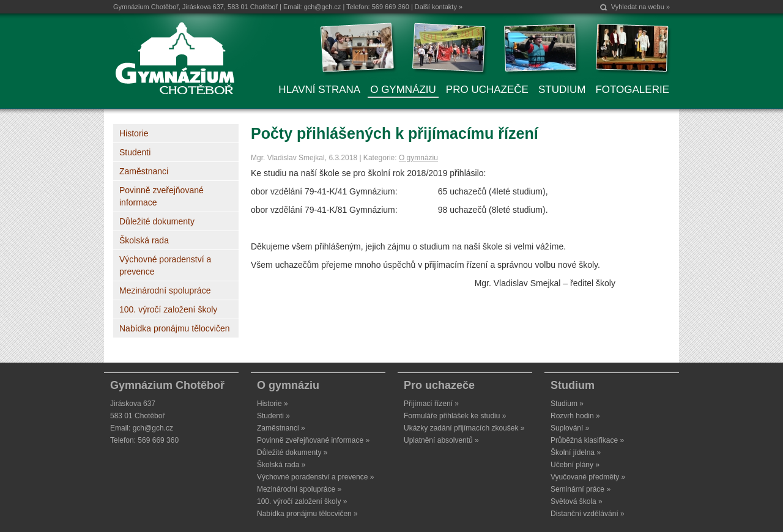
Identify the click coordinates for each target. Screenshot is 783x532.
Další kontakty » (439, 7)
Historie (134, 133)
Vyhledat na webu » (640, 7)
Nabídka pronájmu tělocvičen (175, 328)
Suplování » (570, 428)
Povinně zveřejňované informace (161, 196)
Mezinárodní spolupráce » (299, 489)
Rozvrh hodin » (575, 416)
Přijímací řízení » (431, 404)
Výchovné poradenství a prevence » (315, 477)
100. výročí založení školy (168, 309)
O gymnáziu (418, 158)
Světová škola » (577, 501)
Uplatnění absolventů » (441, 440)
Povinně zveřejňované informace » (313, 440)
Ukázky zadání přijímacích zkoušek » (464, 428)
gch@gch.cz (323, 7)
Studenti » (273, 416)
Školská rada (144, 240)
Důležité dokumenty (157, 221)
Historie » (273, 404)
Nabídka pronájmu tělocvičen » (307, 514)
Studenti (135, 152)
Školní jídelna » (576, 453)
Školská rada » (281, 465)
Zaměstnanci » (281, 428)
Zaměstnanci (144, 171)
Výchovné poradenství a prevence (165, 265)
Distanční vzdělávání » (588, 514)
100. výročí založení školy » (302, 501)
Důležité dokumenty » (292, 453)
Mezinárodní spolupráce (165, 290)
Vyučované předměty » (588, 477)
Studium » (567, 404)
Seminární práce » (581, 489)
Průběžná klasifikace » (587, 440)
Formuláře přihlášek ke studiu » (455, 416)
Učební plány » (575, 465)
